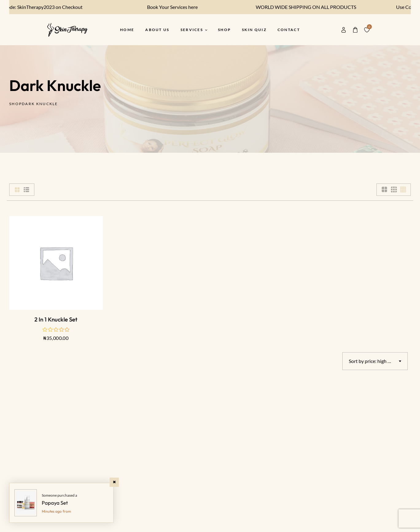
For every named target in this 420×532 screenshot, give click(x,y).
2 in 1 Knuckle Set (56, 319)
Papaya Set (55, 503)
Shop (16, 104)
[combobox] (375, 361)
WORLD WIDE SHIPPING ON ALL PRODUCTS (301, 7)
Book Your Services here (167, 7)
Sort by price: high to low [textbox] (375, 361)
